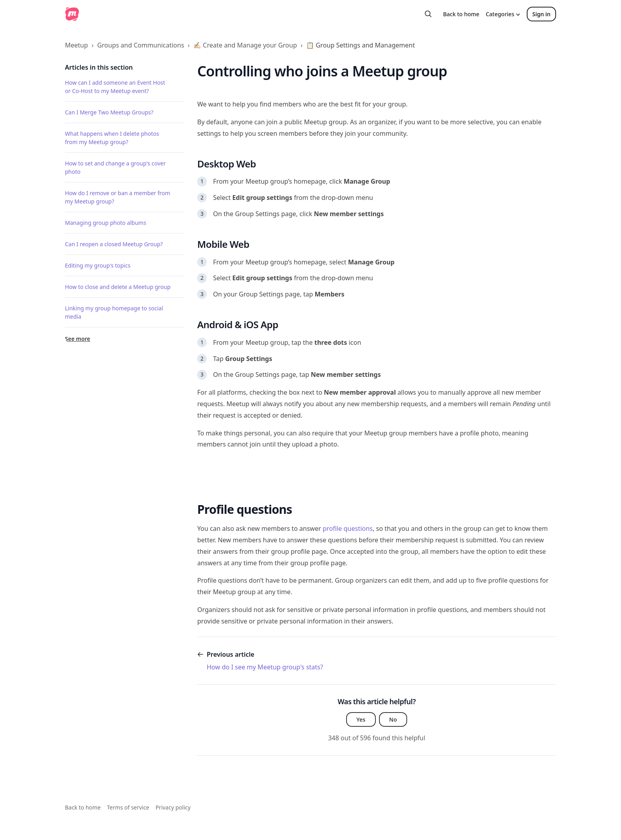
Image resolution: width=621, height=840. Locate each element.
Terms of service (128, 807)
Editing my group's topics (98, 265)
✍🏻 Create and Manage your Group (245, 45)
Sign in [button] (541, 14)
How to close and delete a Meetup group (118, 287)
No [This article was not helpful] (393, 719)
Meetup (76, 45)
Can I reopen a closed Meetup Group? (114, 244)
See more (78, 339)
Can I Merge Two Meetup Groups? (109, 112)
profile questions (347, 528)
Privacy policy (173, 807)
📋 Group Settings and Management (360, 45)
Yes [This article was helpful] (361, 719)
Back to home (461, 14)
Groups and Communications (140, 45)
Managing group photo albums (106, 223)
